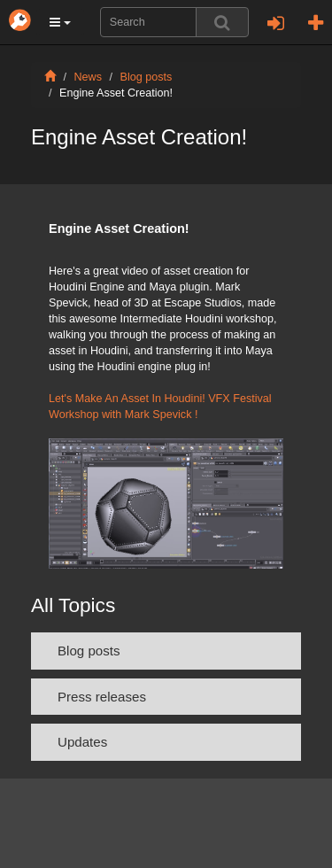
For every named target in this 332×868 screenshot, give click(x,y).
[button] (60, 22)
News (89, 77)
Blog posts (147, 77)
